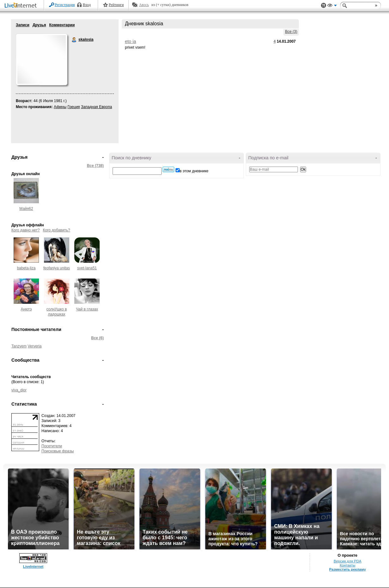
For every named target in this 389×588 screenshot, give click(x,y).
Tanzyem (19, 346)
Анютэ (26, 309)
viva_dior (19, 390)
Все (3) (291, 32)
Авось (144, 5)
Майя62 (26, 209)
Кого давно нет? (26, 230)
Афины (60, 107)
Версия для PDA (348, 561)
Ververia (34, 346)
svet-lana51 (87, 268)
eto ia (130, 41)
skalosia (74, 40)
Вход (87, 5)
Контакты (347, 565)
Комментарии (62, 25)
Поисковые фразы (58, 451)
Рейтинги (116, 5)
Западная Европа (96, 107)
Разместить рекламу (348, 569)
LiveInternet (22, 6)
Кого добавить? (57, 230)
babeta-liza (26, 268)
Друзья (39, 25)
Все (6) (97, 338)
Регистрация (65, 5)
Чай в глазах (87, 309)
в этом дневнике (194, 171)
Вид (332, 6)
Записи (23, 25)
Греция (74, 107)
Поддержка (324, 6)
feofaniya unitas (57, 268)
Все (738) (95, 166)
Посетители (52, 446)
